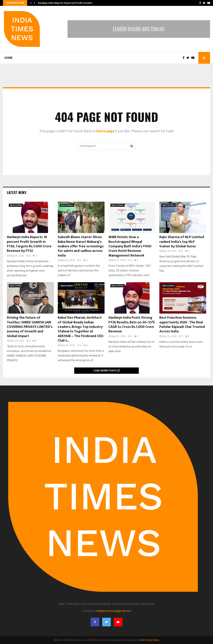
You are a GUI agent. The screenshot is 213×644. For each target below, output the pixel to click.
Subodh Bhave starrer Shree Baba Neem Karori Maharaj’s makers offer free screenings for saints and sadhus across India (81, 246)
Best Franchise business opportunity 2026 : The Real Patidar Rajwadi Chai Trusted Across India (182, 325)
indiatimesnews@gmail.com (114, 611)
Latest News (17, 192)
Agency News (16, 205)
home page (105, 131)
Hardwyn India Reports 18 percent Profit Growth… (66, 3)
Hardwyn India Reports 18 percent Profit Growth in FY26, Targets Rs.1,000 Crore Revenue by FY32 (29, 244)
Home (9, 58)
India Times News (149, 640)
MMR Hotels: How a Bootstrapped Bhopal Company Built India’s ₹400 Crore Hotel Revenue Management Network (130, 246)
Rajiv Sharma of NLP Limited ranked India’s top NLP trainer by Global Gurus (182, 242)
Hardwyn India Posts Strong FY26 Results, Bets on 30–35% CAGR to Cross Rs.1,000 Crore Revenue (132, 325)
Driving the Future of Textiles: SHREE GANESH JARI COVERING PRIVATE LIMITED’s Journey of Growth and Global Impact (30, 327)
